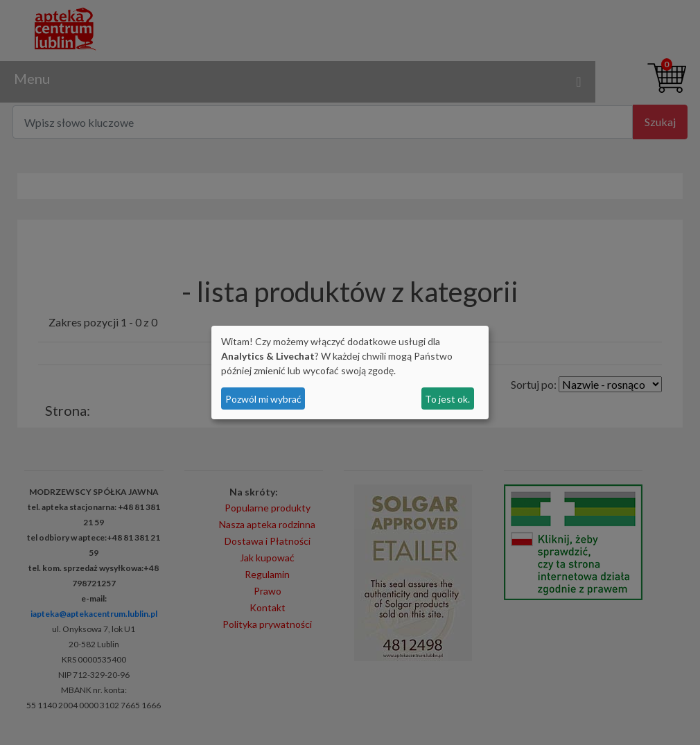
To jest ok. (447, 399)
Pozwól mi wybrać (263, 399)
